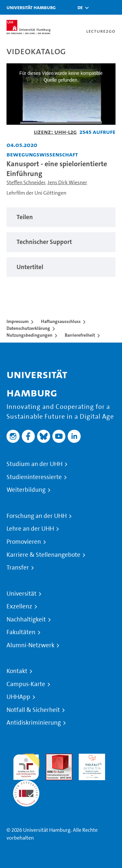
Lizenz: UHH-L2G (55, 132)
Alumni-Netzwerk (30, 645)
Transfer (18, 568)
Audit (52, 757)
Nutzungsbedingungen (29, 335)
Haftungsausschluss (61, 321)
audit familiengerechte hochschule (26, 765)
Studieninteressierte (34, 477)
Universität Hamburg (31, 7)
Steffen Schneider (26, 182)
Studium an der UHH (34, 464)
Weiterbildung (26, 490)
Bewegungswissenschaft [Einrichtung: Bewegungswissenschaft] (42, 154)
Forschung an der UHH (37, 516)
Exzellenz (19, 606)
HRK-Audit (90, 757)
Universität (21, 594)
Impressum (18, 321)
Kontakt (17, 671)
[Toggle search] (98, 7)
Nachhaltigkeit (26, 619)
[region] (61, 217)
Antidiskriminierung (34, 723)
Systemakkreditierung (26, 784)
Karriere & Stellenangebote (43, 555)
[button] (80, 8)
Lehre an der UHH (30, 529)
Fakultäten (21, 632)
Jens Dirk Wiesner (67, 182)
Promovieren (24, 542)
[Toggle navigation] (114, 7)
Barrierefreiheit (80, 335)
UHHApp (18, 697)
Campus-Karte (26, 684)
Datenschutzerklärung (28, 328)
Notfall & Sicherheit (33, 710)
